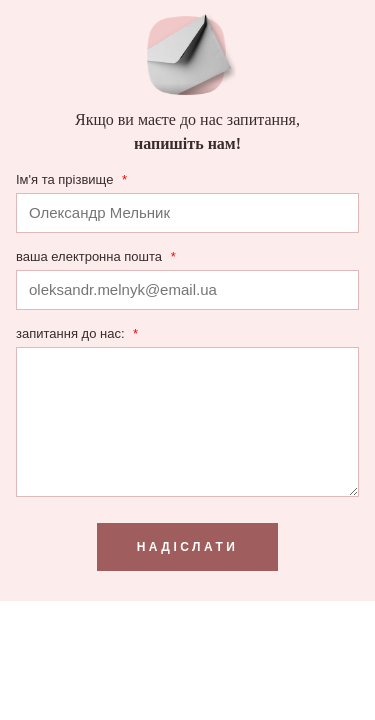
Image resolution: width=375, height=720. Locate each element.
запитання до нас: (77, 333)
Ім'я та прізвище (71, 179)
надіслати (188, 547)
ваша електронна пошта (96, 256)
